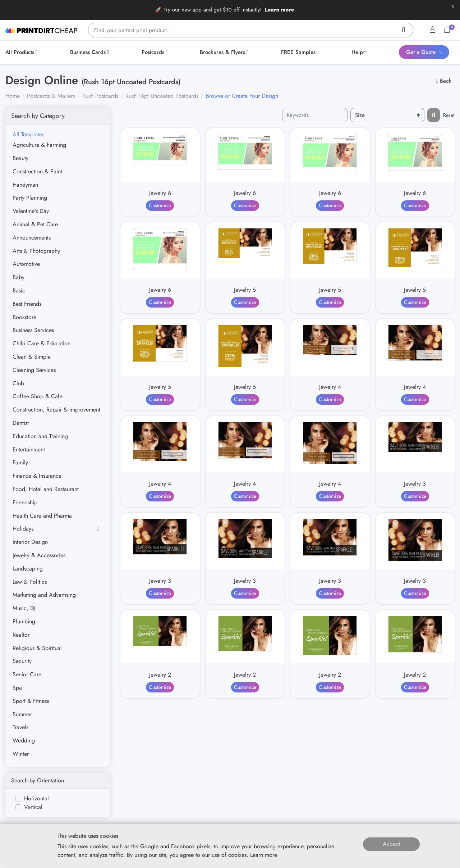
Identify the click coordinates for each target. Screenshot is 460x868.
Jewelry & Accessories (39, 555)
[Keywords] (315, 115)
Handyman (25, 185)
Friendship (25, 502)
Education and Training (40, 436)
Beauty (20, 158)
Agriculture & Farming (39, 145)
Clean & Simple (32, 357)
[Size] (387, 115)
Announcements (32, 238)
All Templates (28, 134)
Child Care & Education (42, 343)
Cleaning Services (34, 370)
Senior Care (27, 674)
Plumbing (24, 621)
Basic (19, 290)
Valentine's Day (31, 211)
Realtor (21, 635)
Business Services (33, 330)
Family (20, 462)
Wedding (24, 740)
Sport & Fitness (31, 701)
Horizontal (36, 798)
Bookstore (24, 317)
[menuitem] (23, 52)
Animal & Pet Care (35, 224)
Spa (17, 688)
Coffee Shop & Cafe (38, 396)
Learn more (280, 10)
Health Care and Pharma (42, 516)
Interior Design (30, 542)
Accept (391, 844)
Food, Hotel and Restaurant (46, 489)
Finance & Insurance (37, 476)
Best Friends (27, 304)
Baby (19, 277)
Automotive (26, 264)
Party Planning (30, 198)
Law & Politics (30, 582)
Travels (20, 727)
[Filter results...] (434, 115)
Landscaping (28, 569)
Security (22, 661)
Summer (22, 714)
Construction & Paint (37, 171)
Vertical (33, 807)
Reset (449, 115)
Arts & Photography (36, 251)
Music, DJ (24, 608)
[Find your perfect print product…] (251, 30)
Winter (21, 754)
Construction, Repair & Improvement (56, 410)
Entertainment (29, 449)
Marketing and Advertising (44, 595)
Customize (160, 205)
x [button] (453, 6)
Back (444, 81)
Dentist (21, 423)
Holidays (23, 529)
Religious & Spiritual (37, 648)
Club (18, 383)
